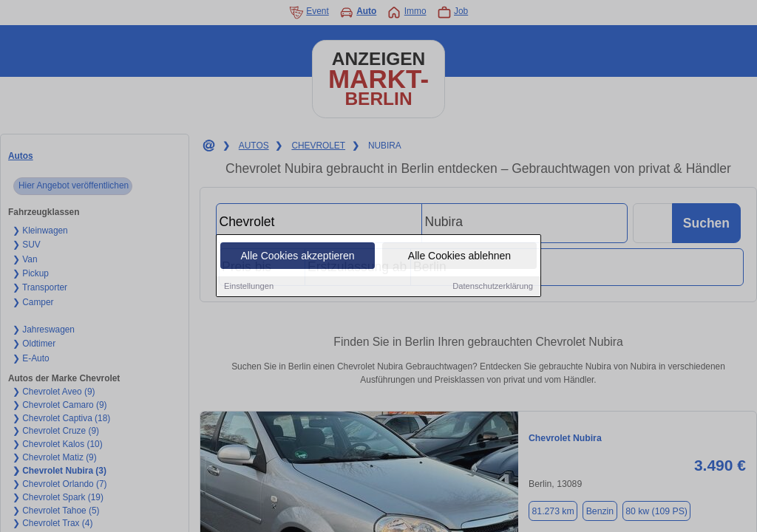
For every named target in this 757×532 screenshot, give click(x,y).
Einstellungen (249, 287)
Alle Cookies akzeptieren (297, 256)
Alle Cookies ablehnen (459, 256)
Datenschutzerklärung (493, 287)
